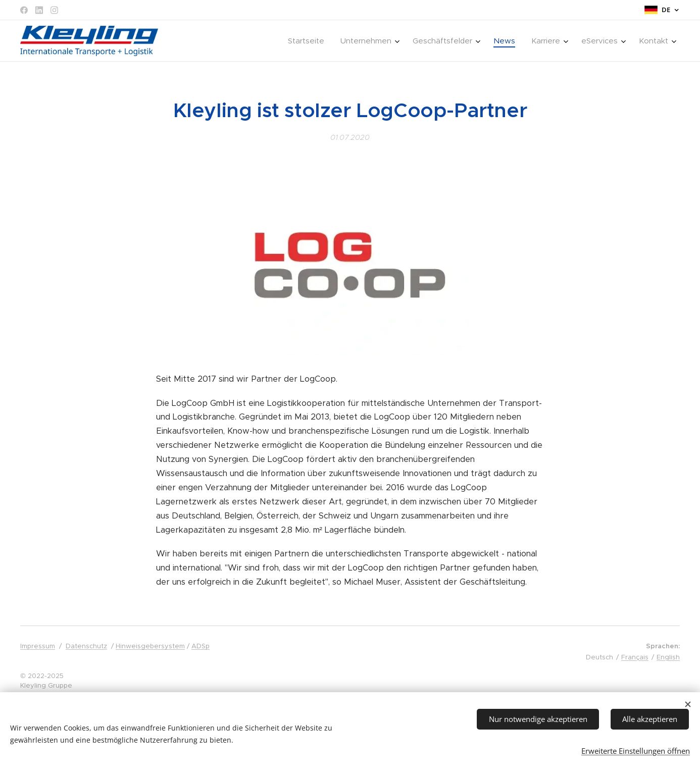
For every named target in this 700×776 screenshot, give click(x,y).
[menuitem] (309, 41)
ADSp (201, 646)
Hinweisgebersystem (150, 646)
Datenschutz (86, 646)
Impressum (38, 646)
